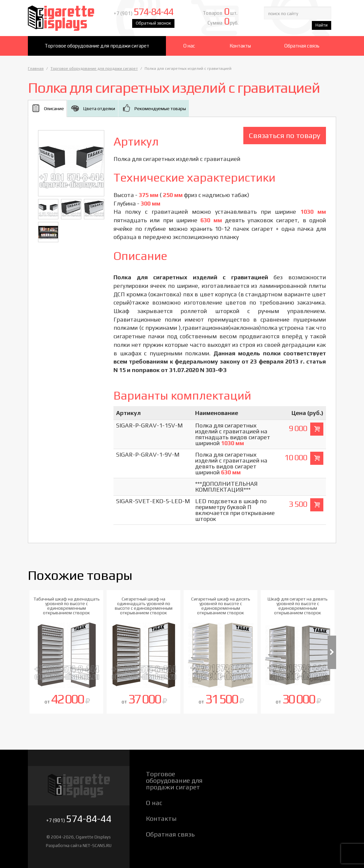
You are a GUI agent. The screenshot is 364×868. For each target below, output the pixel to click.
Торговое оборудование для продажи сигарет (97, 46)
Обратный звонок (153, 23)
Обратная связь (302, 46)
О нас (189, 46)
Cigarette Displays (66, 18)
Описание (54, 108)
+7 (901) (143, 13)
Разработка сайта (64, 846)
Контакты (240, 46)
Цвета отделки (99, 108)
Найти (322, 25)
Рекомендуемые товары (160, 108)
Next (332, 652)
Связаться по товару (285, 135)
